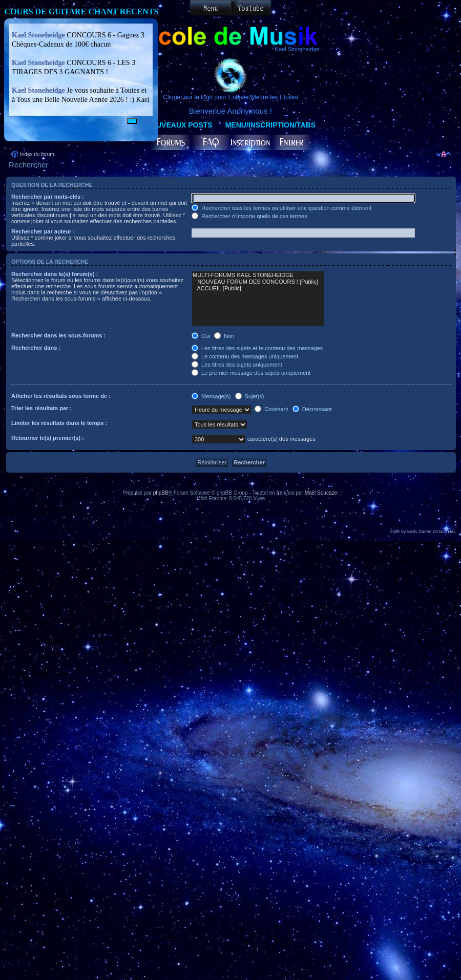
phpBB (161, 493)
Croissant (271, 409)
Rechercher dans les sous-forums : (58, 335)
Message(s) (212, 396)
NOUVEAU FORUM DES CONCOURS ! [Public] (258, 282)
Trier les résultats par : (41, 408)
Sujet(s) (250, 396)
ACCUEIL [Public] (258, 289)
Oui (201, 336)
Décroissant (312, 409)
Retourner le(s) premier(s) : (48, 438)
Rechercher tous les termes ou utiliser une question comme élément (281, 208)
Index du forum (37, 154)
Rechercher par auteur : (43, 231)
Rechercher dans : (36, 348)
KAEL (412, 532)
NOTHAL (448, 532)
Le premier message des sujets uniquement (251, 373)
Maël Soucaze (321, 493)
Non (224, 336)
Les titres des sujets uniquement (237, 365)
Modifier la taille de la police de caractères (443, 154)
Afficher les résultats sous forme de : (61, 396)
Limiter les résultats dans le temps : (59, 423)
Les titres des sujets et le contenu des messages (257, 348)
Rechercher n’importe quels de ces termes (249, 216)
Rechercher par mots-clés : (48, 197)
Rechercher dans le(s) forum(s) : (55, 274)
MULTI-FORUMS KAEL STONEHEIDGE (258, 275)
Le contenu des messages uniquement (245, 356)
